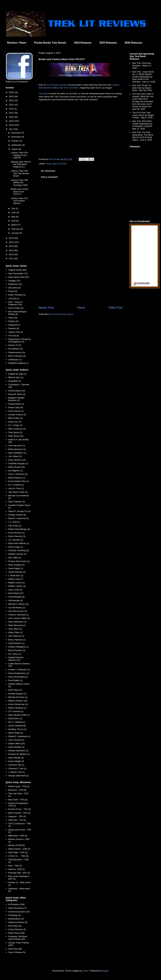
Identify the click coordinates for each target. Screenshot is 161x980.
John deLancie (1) (17, 446)
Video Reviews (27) (17, 908)
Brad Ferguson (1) (17, 478)
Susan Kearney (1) (17, 572)
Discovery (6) (14, 288)
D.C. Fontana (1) (16, 485)
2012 (12, 254)
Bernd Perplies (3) (17, 650)
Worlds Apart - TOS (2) (19, 786)
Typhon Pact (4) (16, 332)
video (54, 164)
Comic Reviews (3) (17, 929)
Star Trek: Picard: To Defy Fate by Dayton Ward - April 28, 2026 (142, 88)
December (17, 133)
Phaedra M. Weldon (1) (19, 754)
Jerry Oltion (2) (15, 629)
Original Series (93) (17, 270)
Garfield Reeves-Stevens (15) (16, 659)
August (15, 149)
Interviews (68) (15, 949)
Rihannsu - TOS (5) (17, 790)
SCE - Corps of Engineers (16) (15, 303)
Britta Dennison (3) (17, 449)
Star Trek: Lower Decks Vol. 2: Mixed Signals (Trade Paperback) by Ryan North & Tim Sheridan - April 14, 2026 (144, 77)
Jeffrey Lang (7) (16, 579)
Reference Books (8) (18, 922)
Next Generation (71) (18, 273)
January (15, 233)
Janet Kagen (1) (16, 568)
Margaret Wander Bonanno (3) (16, 399)
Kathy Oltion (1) (15, 632)
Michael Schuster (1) (18, 697)
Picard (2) (13, 291)
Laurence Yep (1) (16, 765)
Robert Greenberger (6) (19, 529)
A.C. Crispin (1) (15, 425)
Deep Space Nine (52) (19, 277)
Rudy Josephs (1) (16, 565)
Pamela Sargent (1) (17, 694)
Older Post (115, 308)
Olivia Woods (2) (16, 758)
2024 (12, 100)
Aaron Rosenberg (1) (18, 677)
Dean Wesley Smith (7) (19, 715)
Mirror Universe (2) (17, 356)
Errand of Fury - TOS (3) (19, 809)
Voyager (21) (14, 281)
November (17, 137)
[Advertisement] (80, 279)
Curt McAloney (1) (17, 608)
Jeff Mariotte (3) (16, 600)
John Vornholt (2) (16, 740)
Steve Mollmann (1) (17, 622)
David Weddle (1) (16, 747)
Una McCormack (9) (18, 611)
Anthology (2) (14, 915)
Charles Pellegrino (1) (18, 647)
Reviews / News (17, 43)
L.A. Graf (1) (14, 522)
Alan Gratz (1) (15, 526)
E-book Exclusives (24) (19, 912)
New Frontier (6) (16, 308)
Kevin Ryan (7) (15, 690)
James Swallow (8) (17, 726)
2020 (12, 117)
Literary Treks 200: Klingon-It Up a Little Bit (19, 155)
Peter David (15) (16, 436)
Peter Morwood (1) (17, 625)
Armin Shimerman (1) (18, 704)
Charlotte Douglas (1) (18, 463)
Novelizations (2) (16, 919)
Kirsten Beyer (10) (17, 391)
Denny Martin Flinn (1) (19, 481)
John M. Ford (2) (16, 488)
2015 (12, 242)
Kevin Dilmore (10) (17, 460)
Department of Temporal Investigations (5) (19, 340)
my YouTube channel (56, 85)
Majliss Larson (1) (17, 583)
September (17, 145)
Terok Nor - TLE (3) (17, 820)
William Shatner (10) (18, 701)
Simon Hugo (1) (16, 547)
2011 (12, 258)
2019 (12, 121)
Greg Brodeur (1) (16, 404)
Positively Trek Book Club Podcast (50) (18, 938)
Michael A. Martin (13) (18, 604)
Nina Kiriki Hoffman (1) (19, 543)
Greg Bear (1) (15, 381)
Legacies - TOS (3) (17, 816)
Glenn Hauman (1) (17, 536)
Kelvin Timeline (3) (17, 295)
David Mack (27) (16, 593)
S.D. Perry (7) (15, 654)
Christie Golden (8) (17, 515)
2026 (12, 92)
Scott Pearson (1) (16, 643)
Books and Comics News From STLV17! (19, 192)
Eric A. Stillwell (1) (17, 722)
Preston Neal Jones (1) (19, 561)
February (16, 229)
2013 (12, 250)
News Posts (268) (17, 933)
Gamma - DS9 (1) (17, 869)
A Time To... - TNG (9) (18, 856)
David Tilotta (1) (16, 733)
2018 (12, 125)
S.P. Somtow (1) (16, 711)
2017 (12, 129)
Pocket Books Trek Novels (50, 43)
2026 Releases (133, 43)
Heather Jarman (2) (17, 554)
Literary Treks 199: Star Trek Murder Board (20, 173)
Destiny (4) (13, 321)
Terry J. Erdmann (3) (18, 474)
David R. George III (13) (19, 511)
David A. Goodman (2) (19, 518)
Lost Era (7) (14, 299)
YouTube (62, 164)
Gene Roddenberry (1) (19, 673)
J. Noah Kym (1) (16, 575)
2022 (12, 109)
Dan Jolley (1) (15, 558)
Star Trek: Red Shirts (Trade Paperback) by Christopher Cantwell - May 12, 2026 (143, 125)
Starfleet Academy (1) (18, 363)
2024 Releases (83, 43)
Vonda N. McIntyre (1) (18, 615)
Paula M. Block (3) (17, 394)
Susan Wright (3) (16, 761)
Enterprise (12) (15, 284)
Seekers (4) (14, 328)
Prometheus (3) (15, 349)
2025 (12, 96)
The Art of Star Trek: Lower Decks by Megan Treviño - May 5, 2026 (143, 115)
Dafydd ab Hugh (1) (17, 374)
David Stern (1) (15, 718)
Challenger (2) (15, 360)
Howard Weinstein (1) (18, 751)
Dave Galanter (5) (17, 502)
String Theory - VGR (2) (19, 849)
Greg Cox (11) (15, 422)
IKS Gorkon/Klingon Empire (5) (17, 313)
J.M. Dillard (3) (15, 456)
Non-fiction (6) (15, 926)
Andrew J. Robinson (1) (19, 670)
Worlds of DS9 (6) (17, 845)
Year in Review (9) (17, 952)
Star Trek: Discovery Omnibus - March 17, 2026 (142, 66)
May (14, 217)
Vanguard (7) (14, 325)
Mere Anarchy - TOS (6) (19, 813)
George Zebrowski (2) (18, 776)
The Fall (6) (14, 336)
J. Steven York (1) (17, 772)
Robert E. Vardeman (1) (19, 736)
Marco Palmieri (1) (17, 640)
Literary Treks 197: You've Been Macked (19, 201)
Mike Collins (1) (15, 418)
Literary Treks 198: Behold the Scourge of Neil (19, 183)
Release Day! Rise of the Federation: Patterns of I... (21, 164)
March (15, 225)
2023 (12, 105)
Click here (43, 94)
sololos (85, 971)
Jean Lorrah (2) (15, 590)
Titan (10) (13, 318)
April (14, 221)
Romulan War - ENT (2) (19, 873)
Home (81, 308)
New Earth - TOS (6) (18, 800)
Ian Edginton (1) (16, 471)
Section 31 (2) (15, 345)
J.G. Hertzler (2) (16, 540)
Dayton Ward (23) (16, 743)
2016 (12, 238)
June (14, 212)
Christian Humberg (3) (19, 550)
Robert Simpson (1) (17, 708)
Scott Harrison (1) (16, 533)
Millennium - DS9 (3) (18, 836)
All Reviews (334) (16, 904)
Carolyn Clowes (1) (17, 415)
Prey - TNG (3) (15, 866)
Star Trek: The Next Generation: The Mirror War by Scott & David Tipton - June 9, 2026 (143, 136)
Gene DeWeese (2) (17, 453)
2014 (12, 246)
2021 (12, 113)
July (14, 208)
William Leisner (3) (17, 586)
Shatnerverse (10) (17, 352)
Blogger (105, 971)
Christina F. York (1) (17, 768)
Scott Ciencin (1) (16, 411)
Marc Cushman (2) (17, 429)
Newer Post (46, 308)
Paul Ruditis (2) (15, 680)
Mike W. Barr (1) (16, 377)
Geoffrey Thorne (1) (17, 729)
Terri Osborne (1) (16, 636)
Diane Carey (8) (16, 407)
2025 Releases (108, 43)
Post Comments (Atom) (62, 314)
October (15, 141)
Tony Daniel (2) (15, 432)
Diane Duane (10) (17, 467)
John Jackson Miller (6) (19, 618)
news (48, 164)
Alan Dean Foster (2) (18, 492)
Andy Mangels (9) (16, 597)
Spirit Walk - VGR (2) (18, 852)
